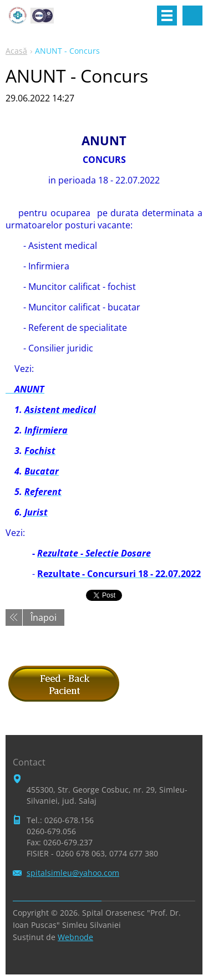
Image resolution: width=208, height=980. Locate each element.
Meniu (167, 16)
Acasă (16, 51)
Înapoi (44, 617)
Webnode (75, 937)
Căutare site (192, 16)
